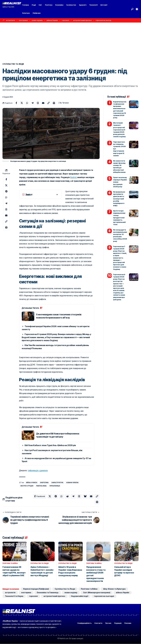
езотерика (23, 20)
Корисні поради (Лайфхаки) (36, 589)
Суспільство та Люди (13, 64)
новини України (72, 483)
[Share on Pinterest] (6, 191)
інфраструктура (57, 483)
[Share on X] (22, 103)
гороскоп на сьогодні (104, 20)
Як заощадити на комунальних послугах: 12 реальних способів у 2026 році (120, 235)
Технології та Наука (14, 596)
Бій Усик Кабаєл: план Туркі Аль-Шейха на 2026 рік (50, 445)
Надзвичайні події (80, 596)
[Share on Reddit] (67, 496)
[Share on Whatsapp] (27, 103)
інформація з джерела (38, 470)
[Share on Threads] (38, 103)
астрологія (10, 20)
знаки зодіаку (37, 20)
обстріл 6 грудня (27, 486)
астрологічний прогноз (82, 20)
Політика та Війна (10, 563)
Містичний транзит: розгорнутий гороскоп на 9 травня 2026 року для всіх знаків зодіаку (119, 130)
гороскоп (65, 20)
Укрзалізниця (55, 486)
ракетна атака (41, 486)
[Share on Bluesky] (85, 496)
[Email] (43, 103)
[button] (132, 9)
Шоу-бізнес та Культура (114, 589)
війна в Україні (52, 20)
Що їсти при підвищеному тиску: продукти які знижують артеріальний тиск (119, 218)
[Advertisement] (70, 41)
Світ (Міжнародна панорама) (97, 593)
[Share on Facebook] (16, 103)
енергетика (44, 483)
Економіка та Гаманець (48, 593)
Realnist (73, 177)
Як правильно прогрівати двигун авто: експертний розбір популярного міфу (119, 199)
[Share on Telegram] (32, 103)
